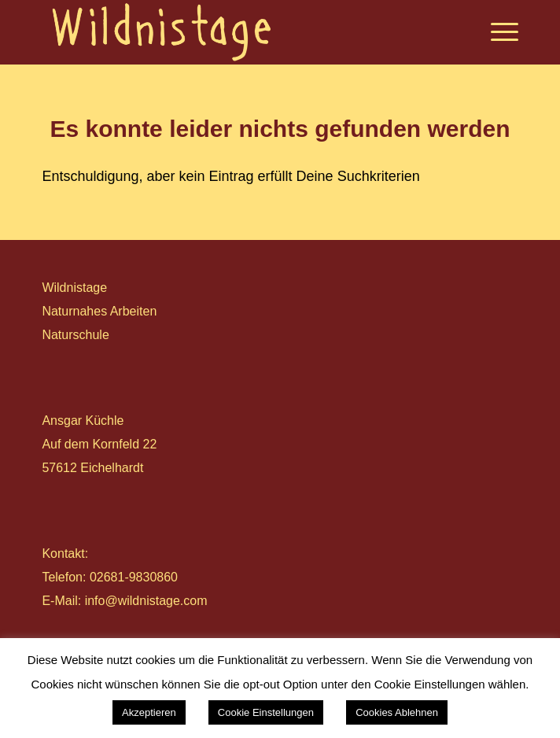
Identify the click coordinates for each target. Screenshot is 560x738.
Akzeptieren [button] (149, 712)
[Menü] (497, 32)
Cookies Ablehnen (397, 712)
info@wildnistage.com (146, 601)
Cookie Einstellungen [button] (266, 712)
